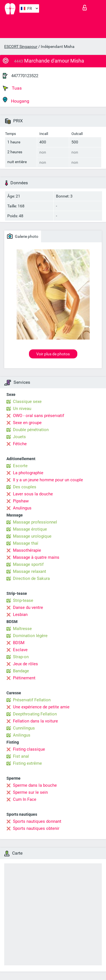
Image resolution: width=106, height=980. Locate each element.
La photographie (28, 473)
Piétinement (24, 678)
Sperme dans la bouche (35, 785)
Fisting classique (29, 749)
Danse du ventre (28, 607)
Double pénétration (31, 430)
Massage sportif (28, 564)
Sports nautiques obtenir (36, 828)
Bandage (21, 671)
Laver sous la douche (33, 494)
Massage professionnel (35, 522)
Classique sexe (27, 402)
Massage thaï (26, 543)
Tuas (12, 88)
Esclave (20, 650)
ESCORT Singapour (21, 46)
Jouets (19, 437)
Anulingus (22, 508)
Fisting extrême (27, 763)
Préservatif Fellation (32, 700)
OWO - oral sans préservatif (39, 416)
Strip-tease (23, 600)
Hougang (16, 100)
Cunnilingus (24, 728)
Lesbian (20, 615)
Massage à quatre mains (36, 557)
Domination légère (30, 636)
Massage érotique (30, 529)
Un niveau (22, 409)
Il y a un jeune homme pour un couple (48, 480)
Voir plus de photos (53, 354)
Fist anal (21, 756)
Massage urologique (32, 536)
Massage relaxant (30, 571)
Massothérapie (27, 550)
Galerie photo (23, 236)
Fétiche (20, 444)
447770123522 (25, 76)
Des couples (25, 487)
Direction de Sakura (31, 578)
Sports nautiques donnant (37, 821)
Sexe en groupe (27, 423)
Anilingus (22, 735)
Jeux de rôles (25, 664)
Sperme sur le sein (30, 792)
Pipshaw (21, 501)
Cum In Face (25, 799)
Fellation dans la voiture (35, 721)
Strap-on (21, 657)
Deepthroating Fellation (35, 714)
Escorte (20, 466)
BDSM (19, 643)
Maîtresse (22, 629)
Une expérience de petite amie (41, 707)
